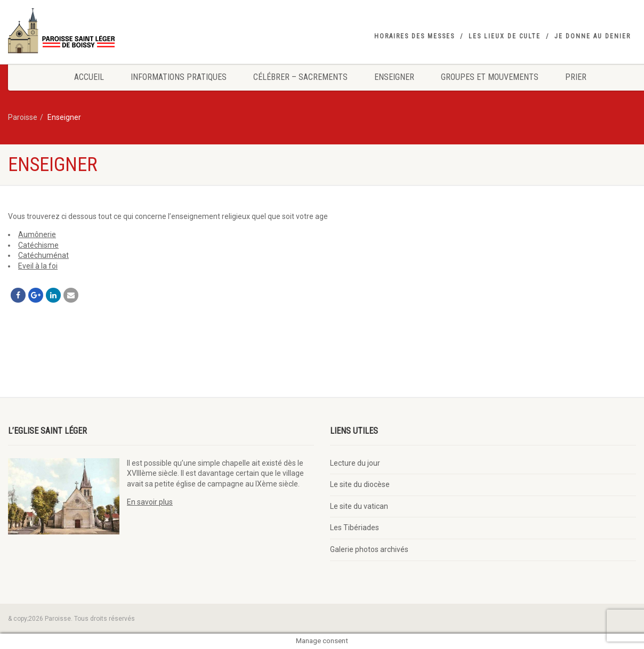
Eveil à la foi (38, 266)
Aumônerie (37, 234)
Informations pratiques (179, 77)
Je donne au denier (593, 36)
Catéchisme (38, 245)
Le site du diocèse (360, 484)
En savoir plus (150, 502)
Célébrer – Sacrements (300, 77)
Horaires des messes (414, 36)
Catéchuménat (43, 255)
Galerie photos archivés (369, 549)
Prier (576, 77)
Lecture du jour (355, 463)
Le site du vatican (359, 506)
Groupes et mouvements (490, 77)
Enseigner (394, 77)
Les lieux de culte (505, 36)
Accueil (89, 77)
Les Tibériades (355, 528)
